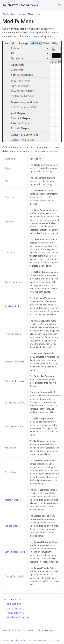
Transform (10, 197)
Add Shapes (10, 448)
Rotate (8, 168)
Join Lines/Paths (13, 306)
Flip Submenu (13, 604)
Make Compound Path (15, 402)
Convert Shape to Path (15, 552)
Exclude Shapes (12, 526)
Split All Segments (13, 282)
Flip (6, 181)
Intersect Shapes (13, 500)
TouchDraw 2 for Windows (20, 5)
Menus (22, 14)
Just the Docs (22, 640)
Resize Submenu (15, 608)
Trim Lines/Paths (13, 334)
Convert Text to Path (14, 576)
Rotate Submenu (15, 613)
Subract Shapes (12, 472)
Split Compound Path (14, 427)
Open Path (9, 222)
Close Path (10, 253)
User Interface (9, 14)
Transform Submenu (17, 617)
